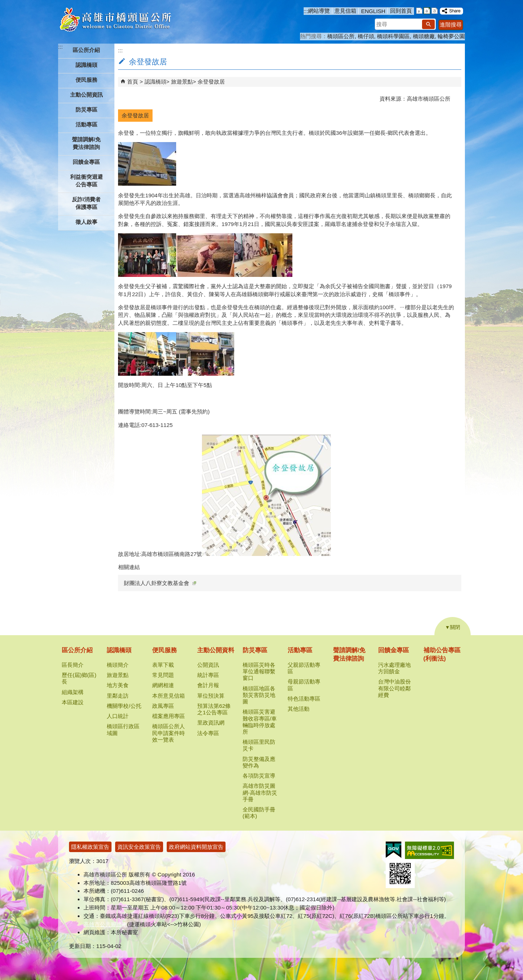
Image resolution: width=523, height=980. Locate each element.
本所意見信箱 (169, 696)
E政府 (394, 850)
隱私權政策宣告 (90, 847)
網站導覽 (319, 11)
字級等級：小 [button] (419, 11)
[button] (428, 24)
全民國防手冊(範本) (259, 813)
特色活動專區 (304, 699)
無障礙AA (429, 850)
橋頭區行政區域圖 (123, 729)
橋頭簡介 (118, 665)
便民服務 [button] (86, 80)
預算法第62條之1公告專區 (214, 709)
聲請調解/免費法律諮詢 (86, 143)
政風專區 (163, 706)
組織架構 (73, 692)
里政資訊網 (211, 723)
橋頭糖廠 (424, 36)
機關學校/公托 (124, 706)
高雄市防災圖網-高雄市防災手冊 (260, 792)
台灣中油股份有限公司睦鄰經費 (394, 688)
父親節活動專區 (304, 668)
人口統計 (118, 716)
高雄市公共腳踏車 (105, 924)
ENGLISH (373, 11)
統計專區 (208, 675)
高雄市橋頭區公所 (115, 20)
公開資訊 (208, 665)
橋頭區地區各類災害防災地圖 (259, 695)
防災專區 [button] (86, 110)
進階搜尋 (451, 25)
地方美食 (118, 685)
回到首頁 (401, 11)
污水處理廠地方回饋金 (394, 668)
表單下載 (163, 665)
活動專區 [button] (86, 124)
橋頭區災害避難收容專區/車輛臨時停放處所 (260, 722)
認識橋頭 (155, 82)
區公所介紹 (77, 650)
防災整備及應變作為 (259, 762)
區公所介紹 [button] (86, 50)
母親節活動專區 (304, 685)
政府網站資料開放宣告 (196, 847)
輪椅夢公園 (451, 36)
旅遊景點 (182, 82)
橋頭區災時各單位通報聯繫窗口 (259, 671)
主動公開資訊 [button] (86, 95)
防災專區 (255, 650)
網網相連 (163, 685)
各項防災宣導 (259, 776)
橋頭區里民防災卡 (259, 745)
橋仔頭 (366, 36)
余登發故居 (211, 82)
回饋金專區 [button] (86, 162)
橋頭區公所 (341, 36)
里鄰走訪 (118, 696)
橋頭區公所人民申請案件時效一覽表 (169, 733)
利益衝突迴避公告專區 (86, 181)
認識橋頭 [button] (86, 65)
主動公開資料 (216, 650)
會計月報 (208, 685)
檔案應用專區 (169, 716)
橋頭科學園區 (393, 36)
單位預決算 (211, 696)
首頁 (133, 82)
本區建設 (73, 702)
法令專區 (208, 733)
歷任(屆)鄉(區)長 (79, 678)
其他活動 (299, 709)
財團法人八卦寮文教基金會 (160, 583)
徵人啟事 (86, 222)
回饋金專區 (394, 650)
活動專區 (300, 650)
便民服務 (165, 650)
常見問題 (163, 675)
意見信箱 (345, 11)
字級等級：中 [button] (427, 11)
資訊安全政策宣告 (139, 847)
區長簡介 (73, 665)
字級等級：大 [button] (435, 11)
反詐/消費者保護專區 (86, 203)
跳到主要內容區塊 (4, 4)
